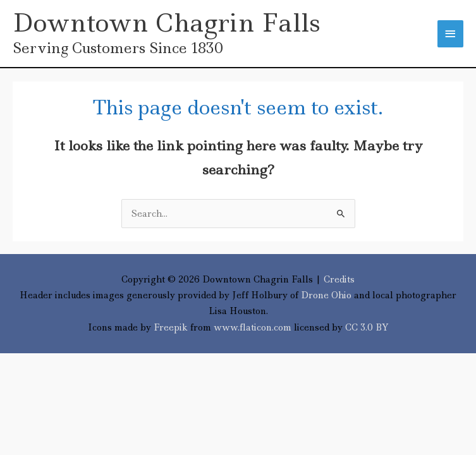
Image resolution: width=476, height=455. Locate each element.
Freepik (171, 327)
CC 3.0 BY (367, 327)
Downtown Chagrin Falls (167, 23)
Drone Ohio (326, 295)
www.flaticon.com (253, 327)
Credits (339, 279)
